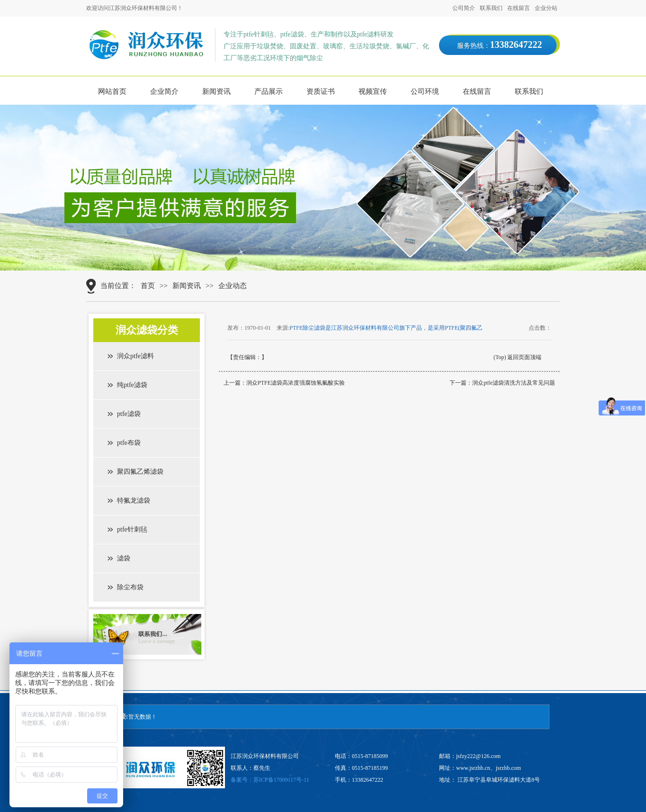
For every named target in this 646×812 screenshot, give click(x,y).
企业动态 (233, 286)
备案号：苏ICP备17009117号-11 (270, 780)
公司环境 (425, 91)
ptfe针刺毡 (132, 529)
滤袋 (124, 558)
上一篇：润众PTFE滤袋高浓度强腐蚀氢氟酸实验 (284, 383)
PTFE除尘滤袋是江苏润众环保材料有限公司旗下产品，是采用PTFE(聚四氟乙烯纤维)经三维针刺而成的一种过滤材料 (386, 329)
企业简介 (164, 91)
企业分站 (546, 8)
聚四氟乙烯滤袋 (140, 472)
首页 (148, 286)
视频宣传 (373, 91)
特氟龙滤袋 (134, 501)
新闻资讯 (216, 91)
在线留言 (519, 8)
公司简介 (464, 8)
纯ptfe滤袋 (132, 385)
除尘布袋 (130, 587)
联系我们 (491, 8)
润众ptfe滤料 (135, 356)
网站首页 (112, 91)
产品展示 (269, 91)
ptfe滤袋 (129, 414)
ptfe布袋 (129, 443)
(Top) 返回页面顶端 (517, 357)
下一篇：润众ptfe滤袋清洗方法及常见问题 (502, 383)
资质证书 (321, 91)
